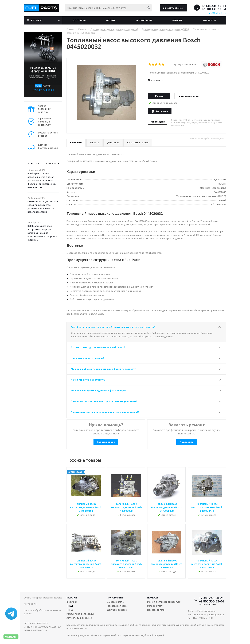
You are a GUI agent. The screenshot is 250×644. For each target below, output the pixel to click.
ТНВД (70, 606)
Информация (116, 598)
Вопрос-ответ (155, 606)
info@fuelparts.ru (217, 13)
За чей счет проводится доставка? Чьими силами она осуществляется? (113, 327)
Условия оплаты (116, 602)
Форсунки (72, 602)
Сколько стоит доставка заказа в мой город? (98, 347)
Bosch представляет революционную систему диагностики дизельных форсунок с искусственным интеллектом (42, 180)
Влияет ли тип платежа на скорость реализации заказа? (104, 401)
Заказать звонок (173, 8)
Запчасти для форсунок (79, 618)
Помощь (153, 598)
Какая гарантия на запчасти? (88, 380)
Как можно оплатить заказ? (87, 358)
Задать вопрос (106, 442)
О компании (144, 20)
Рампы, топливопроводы (80, 614)
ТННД (70, 610)
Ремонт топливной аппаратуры (164, 602)
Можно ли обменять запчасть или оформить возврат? (103, 369)
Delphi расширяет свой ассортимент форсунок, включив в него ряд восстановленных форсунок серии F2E (43, 233)
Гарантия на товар (117, 606)
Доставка (79, 20)
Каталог (37, 20)
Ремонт (177, 20)
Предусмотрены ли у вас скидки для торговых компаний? (105, 412)
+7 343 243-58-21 (214, 6)
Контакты (209, 20)
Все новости (52, 164)
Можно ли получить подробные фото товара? (99, 390)
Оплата (111, 20)
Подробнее (187, 442)
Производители (156, 610)
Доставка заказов (117, 610)
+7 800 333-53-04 (214, 9)
